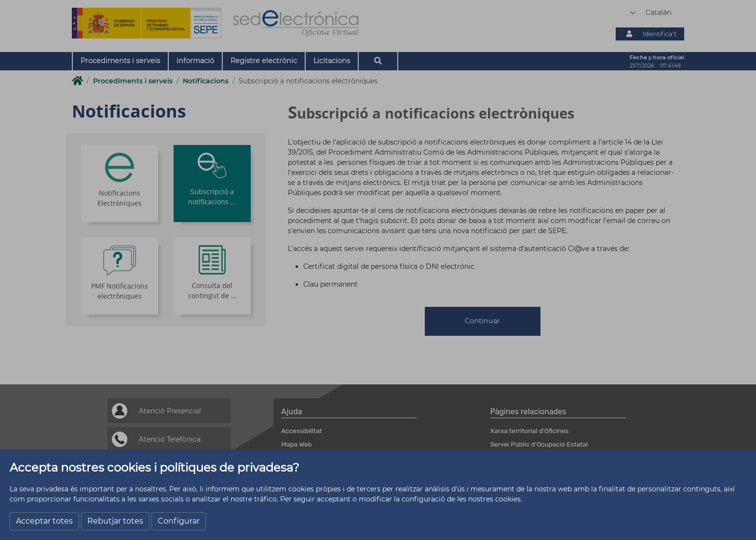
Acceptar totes (44, 521)
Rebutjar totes (115, 521)
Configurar (179, 521)
